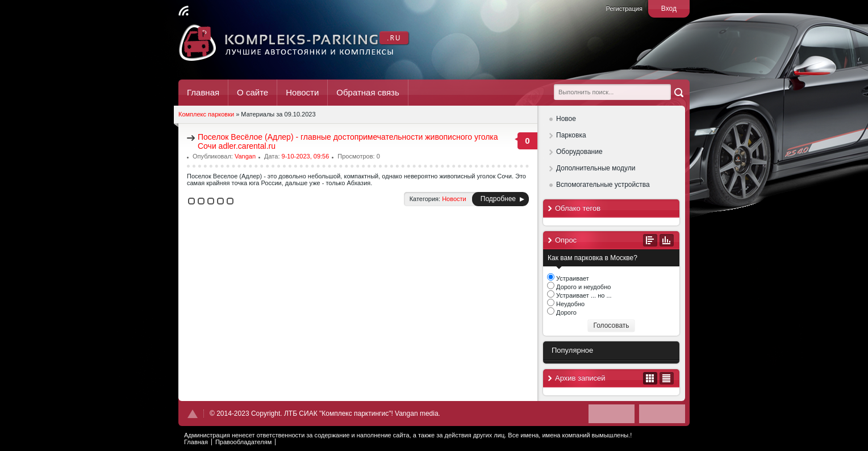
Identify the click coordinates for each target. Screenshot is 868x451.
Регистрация (624, 9)
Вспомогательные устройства (603, 185)
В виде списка (667, 378)
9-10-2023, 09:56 (306, 156)
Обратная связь (368, 92)
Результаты (667, 240)
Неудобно (569, 304)
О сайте (253, 92)
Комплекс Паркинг (295, 43)
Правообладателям (243, 442)
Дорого (566, 312)
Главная (203, 92)
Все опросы (650, 240)
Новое (566, 119)
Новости (302, 92)
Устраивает (572, 278)
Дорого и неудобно (583, 287)
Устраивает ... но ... (583, 295)
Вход (669, 9)
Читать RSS (183, 11)
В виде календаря (650, 378)
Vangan (245, 156)
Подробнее (498, 199)
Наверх (193, 414)
